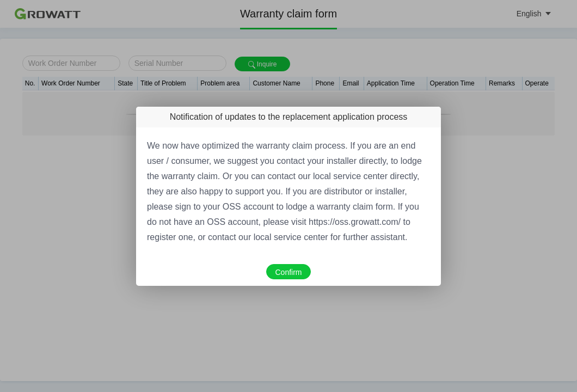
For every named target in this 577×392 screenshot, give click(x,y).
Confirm (288, 272)
